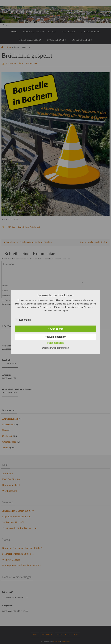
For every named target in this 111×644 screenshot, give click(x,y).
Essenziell (23, 319)
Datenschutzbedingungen (55, 348)
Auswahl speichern (55, 337)
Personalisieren (55, 343)
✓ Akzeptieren (55, 329)
